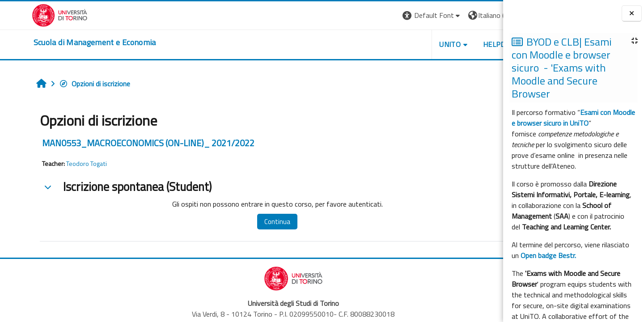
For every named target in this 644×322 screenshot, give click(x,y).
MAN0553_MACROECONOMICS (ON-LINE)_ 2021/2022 (121, 143)
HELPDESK (449, 44)
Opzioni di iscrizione (67, 84)
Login (488, 15)
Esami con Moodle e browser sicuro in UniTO (573, 118)
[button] (380, 15)
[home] (63, 42)
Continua (243, 222)
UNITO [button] (398, 44)
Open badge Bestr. (548, 255)
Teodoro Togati (59, 164)
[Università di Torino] (28, 14)
